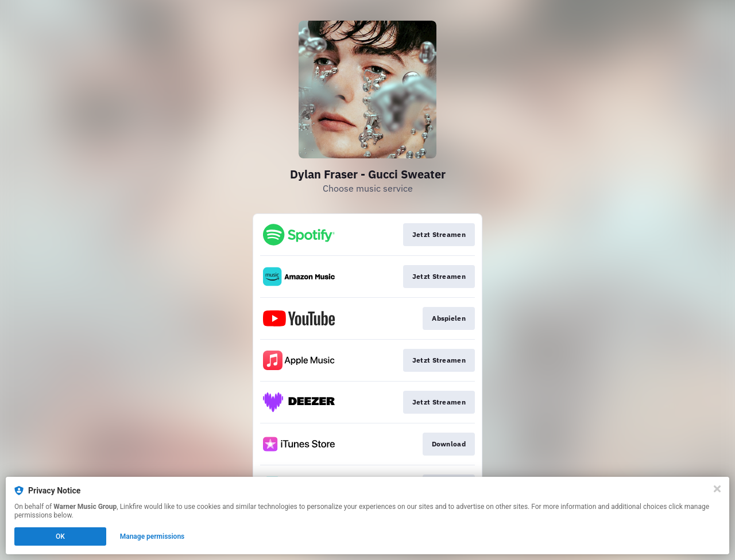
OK (60, 536)
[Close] (717, 489)
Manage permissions (152, 536)
